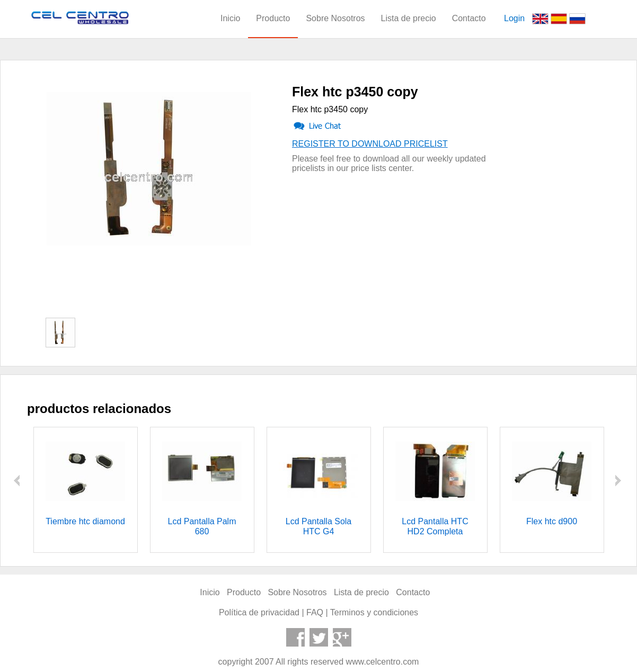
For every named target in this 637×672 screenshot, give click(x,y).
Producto (273, 18)
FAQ (315, 612)
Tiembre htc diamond (85, 521)
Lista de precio (409, 18)
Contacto (469, 18)
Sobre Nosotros (335, 18)
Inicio (230, 18)
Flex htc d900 (552, 521)
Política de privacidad (259, 612)
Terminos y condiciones (374, 612)
